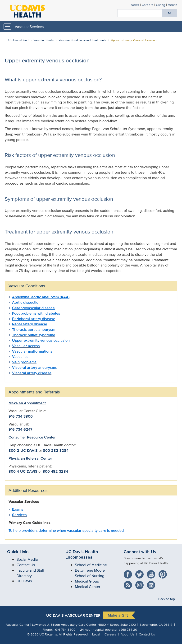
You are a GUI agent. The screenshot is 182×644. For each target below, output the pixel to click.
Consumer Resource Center (32, 437)
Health (173, 5)
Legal (96, 634)
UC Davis (24, 581)
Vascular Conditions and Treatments (82, 40)
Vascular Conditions (27, 286)
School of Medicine (91, 565)
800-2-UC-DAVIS (23, 450)
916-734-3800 (21, 416)
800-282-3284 (56, 450)
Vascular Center (44, 40)
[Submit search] (170, 13)
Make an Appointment (27, 403)
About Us (127, 634)
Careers (148, 5)
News (135, 5)
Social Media (27, 559)
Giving (161, 5)
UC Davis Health (19, 40)
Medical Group (87, 581)
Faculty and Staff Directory (30, 573)
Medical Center (88, 587)
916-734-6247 (20, 429)
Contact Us (26, 565)
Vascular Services (29, 27)
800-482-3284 (55, 471)
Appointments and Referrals (34, 392)
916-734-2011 (130, 629)
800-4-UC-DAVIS (23, 471)
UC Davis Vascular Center (73, 616)
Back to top (167, 599)
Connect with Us (140, 552)
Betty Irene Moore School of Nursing (90, 573)
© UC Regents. (42, 634)
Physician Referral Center (30, 458)
